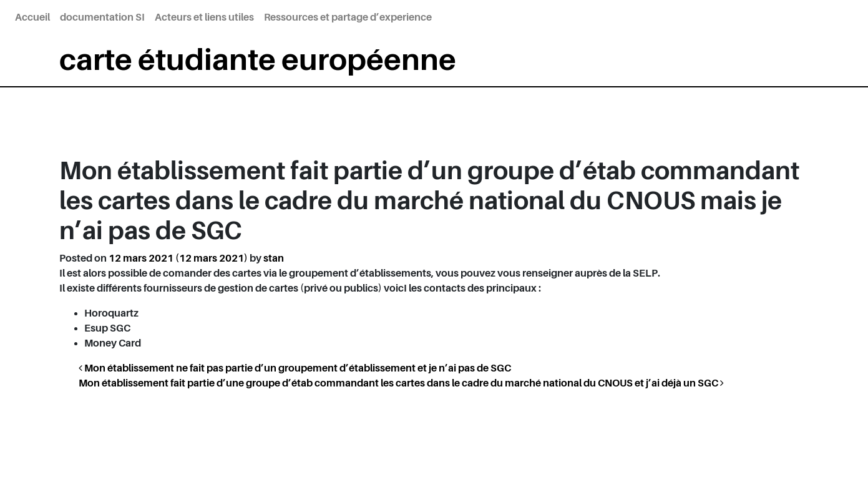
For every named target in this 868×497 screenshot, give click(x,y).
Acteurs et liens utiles (204, 17)
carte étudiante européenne (258, 60)
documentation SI (102, 17)
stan (274, 258)
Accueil (32, 17)
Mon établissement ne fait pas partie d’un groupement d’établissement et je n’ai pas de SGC (295, 368)
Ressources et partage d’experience (348, 17)
